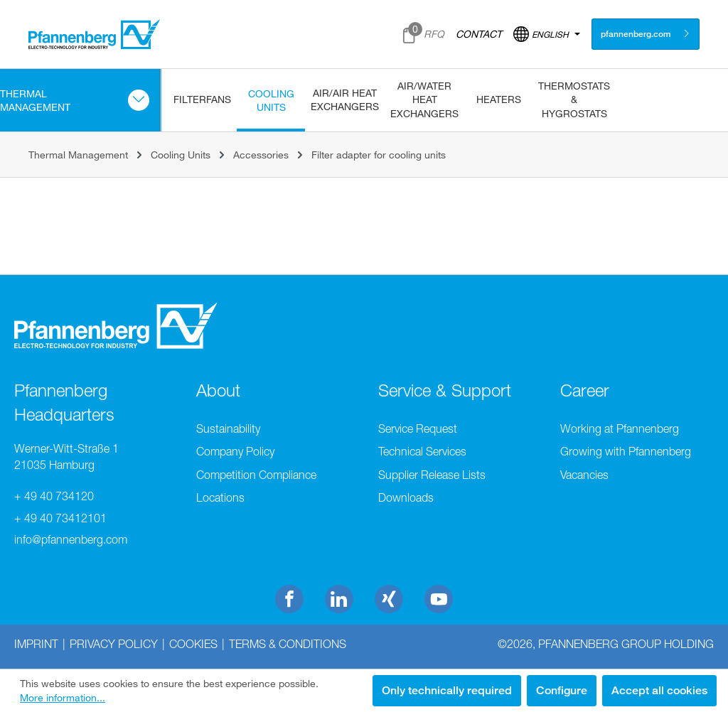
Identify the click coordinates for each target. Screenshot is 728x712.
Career (585, 390)
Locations (220, 497)
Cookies (193, 644)
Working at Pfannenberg (620, 428)
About (218, 390)
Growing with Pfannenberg (626, 451)
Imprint (36, 644)
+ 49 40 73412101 (60, 518)
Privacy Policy (114, 644)
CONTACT (479, 34)
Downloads (406, 497)
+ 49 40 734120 (54, 496)
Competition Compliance (256, 475)
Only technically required (447, 690)
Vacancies (584, 475)
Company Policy (235, 451)
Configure (562, 690)
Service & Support (445, 390)
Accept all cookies (659, 690)
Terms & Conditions (288, 644)
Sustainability (228, 428)
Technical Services (422, 451)
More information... (63, 697)
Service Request (418, 428)
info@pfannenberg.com (71, 539)
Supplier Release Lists (432, 475)
